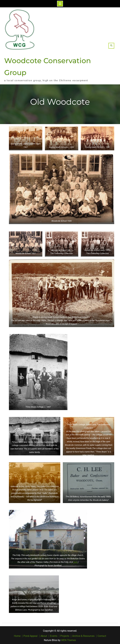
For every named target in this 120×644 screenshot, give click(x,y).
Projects (65, 635)
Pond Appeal (30, 635)
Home (17, 635)
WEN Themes (69, 640)
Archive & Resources (83, 635)
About (44, 635)
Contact (102, 635)
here (75, 561)
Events (54, 635)
